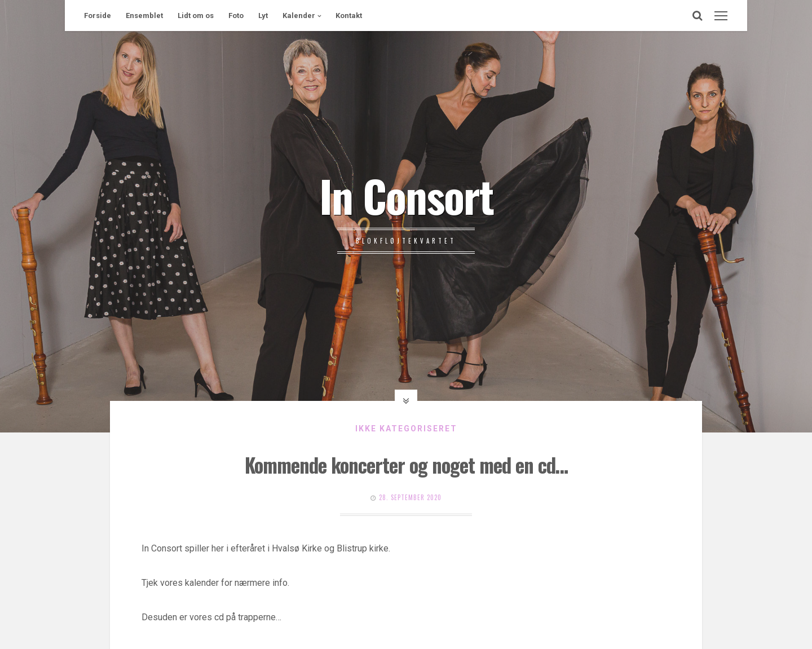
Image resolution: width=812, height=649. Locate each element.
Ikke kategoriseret (406, 429)
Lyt (263, 16)
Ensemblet (144, 16)
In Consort (406, 195)
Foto (236, 16)
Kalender (299, 16)
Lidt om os (196, 16)
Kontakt (349, 16)
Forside (98, 16)
